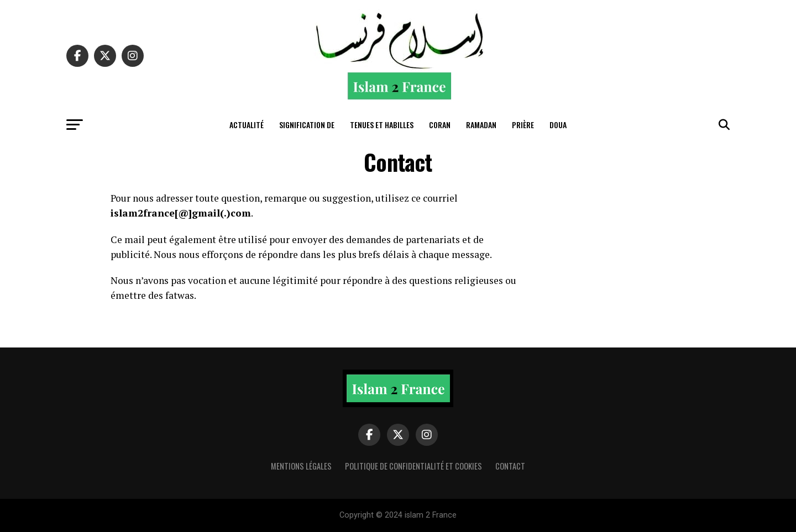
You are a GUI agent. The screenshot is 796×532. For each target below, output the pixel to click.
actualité (247, 125)
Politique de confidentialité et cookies (413, 466)
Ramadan (481, 125)
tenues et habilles (382, 125)
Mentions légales (301, 466)
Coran (440, 125)
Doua (558, 125)
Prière (523, 125)
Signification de (307, 125)
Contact (510, 466)
